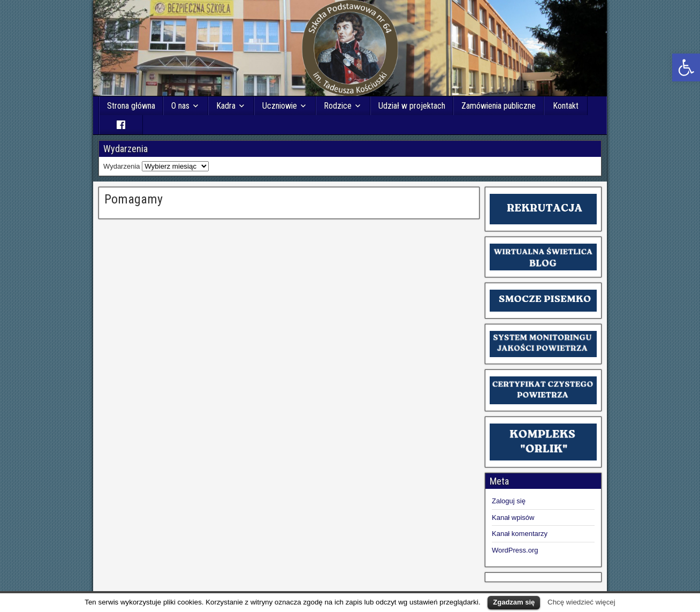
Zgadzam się (514, 602)
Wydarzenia (122, 166)
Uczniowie (280, 106)
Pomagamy (134, 199)
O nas (180, 106)
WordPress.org (515, 550)
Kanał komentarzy (520, 534)
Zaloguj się (509, 501)
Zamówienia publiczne (499, 106)
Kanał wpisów (513, 517)
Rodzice (338, 106)
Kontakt (566, 106)
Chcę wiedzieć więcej (581, 602)
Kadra (226, 106)
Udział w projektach (412, 106)
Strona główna (131, 106)
